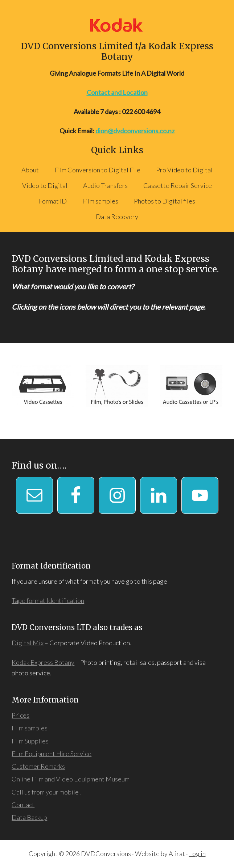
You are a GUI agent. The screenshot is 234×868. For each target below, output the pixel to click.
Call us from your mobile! (46, 792)
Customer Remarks (38, 766)
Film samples (30, 728)
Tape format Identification (48, 600)
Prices (20, 715)
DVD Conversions (117, 25)
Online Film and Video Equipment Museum (71, 779)
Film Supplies (30, 741)
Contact (23, 805)
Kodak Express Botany (43, 662)
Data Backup (29, 817)
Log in (197, 854)
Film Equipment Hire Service (52, 754)
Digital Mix (28, 643)
